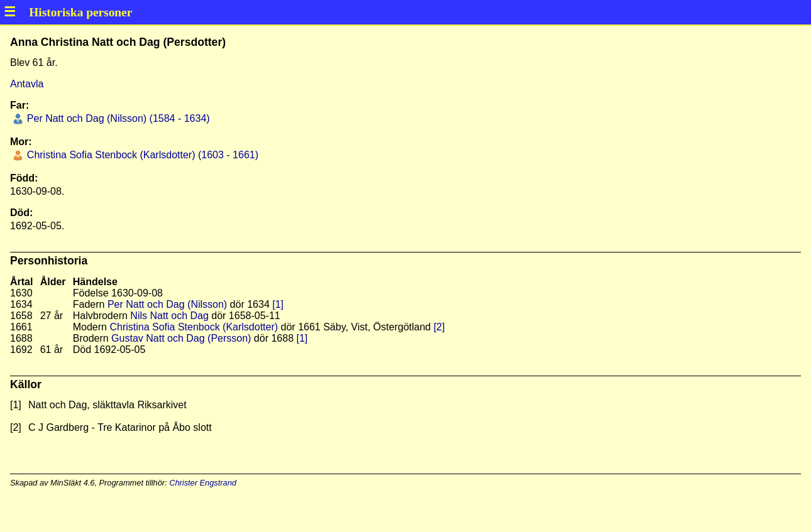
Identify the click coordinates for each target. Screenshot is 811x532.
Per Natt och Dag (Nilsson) (167, 304)
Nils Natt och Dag (169, 316)
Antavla (27, 84)
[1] (278, 304)
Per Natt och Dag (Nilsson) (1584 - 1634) (117, 118)
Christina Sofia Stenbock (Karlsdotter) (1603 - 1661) (141, 155)
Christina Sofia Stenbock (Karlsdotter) (194, 327)
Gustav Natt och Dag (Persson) (181, 338)
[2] (439, 327)
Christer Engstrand (203, 483)
